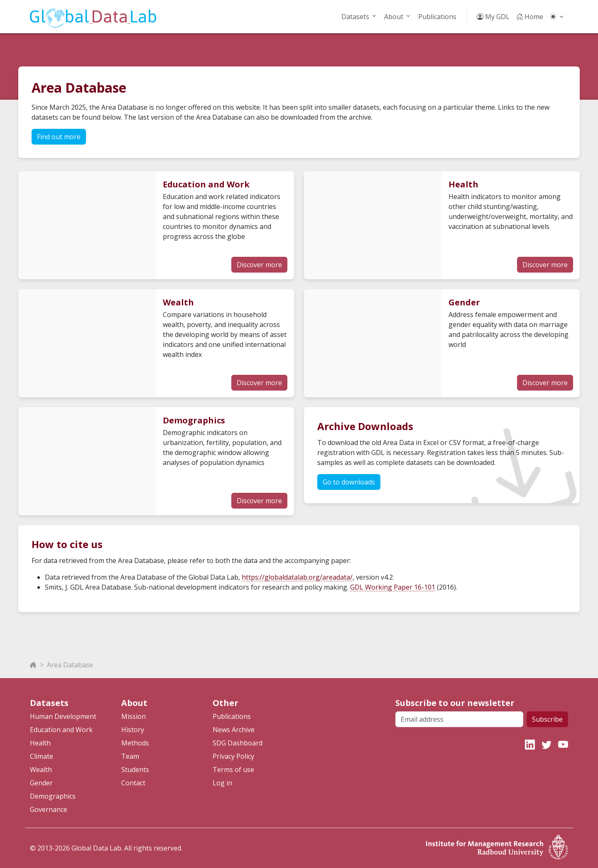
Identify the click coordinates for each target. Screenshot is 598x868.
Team (130, 756)
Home (530, 17)
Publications (437, 17)
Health (40, 743)
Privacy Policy (233, 756)
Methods (135, 743)
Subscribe (547, 719)
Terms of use (233, 770)
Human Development (63, 716)
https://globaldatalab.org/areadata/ (297, 577)
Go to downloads (349, 482)
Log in (222, 783)
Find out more (59, 137)
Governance (49, 809)
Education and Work (61, 730)
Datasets (355, 17)
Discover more (259, 265)
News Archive (234, 730)
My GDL (493, 17)
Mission (134, 716)
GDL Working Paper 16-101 (393, 587)
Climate (42, 756)
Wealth (41, 770)
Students (135, 770)
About (394, 17)
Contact (133, 783)
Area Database (70, 665)
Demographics (53, 796)
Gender (41, 783)
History (133, 730)
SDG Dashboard (238, 743)
